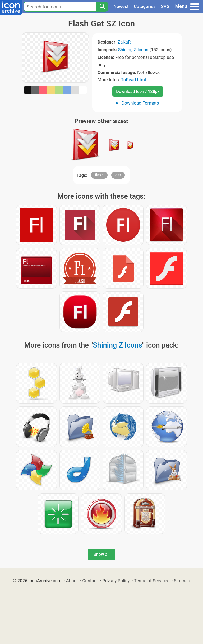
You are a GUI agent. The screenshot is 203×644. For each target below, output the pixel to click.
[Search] (102, 7)
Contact (90, 581)
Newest (121, 6)
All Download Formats (137, 103)
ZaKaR (124, 42)
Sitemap (182, 581)
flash (99, 175)
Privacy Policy (116, 581)
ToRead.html (134, 80)
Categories (145, 6)
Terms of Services (152, 581)
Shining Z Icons (133, 50)
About (72, 581)
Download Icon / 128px (138, 91)
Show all (101, 554)
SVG (165, 6)
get (118, 175)
